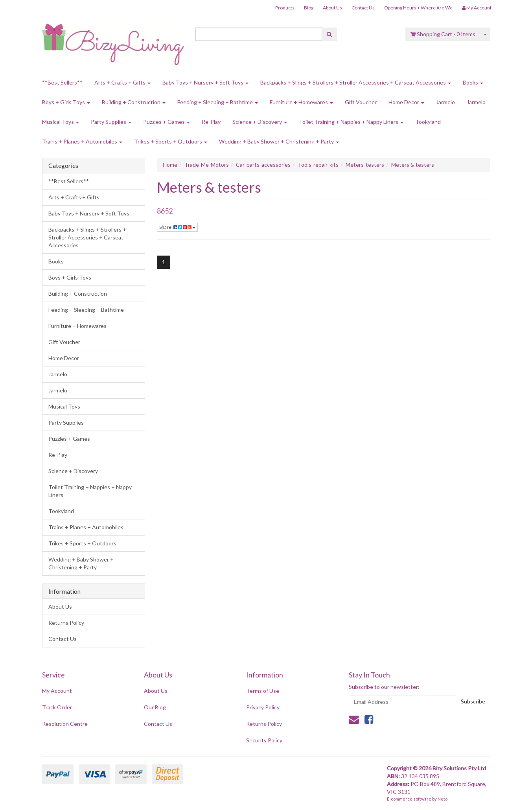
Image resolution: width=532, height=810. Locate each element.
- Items (443, 34)
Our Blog (155, 707)
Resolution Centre (65, 724)
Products (285, 8)
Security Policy (264, 740)
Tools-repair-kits (318, 165)
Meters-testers (365, 165)
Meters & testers (413, 165)
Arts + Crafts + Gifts (122, 82)
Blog (309, 8)
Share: (177, 227)
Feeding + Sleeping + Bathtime (218, 102)
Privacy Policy (263, 707)
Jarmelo (445, 102)
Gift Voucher (361, 102)
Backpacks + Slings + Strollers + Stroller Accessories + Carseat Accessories (356, 82)
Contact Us (363, 8)
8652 (165, 211)
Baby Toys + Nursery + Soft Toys (205, 82)
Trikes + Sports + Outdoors (171, 141)
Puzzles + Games (167, 122)
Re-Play (211, 122)
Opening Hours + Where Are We (418, 8)
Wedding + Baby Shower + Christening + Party (279, 141)
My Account (57, 691)
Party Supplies (111, 122)
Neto (443, 799)
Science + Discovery (260, 122)
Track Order (57, 707)
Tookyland (428, 122)
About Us (332, 8)
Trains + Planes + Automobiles (82, 141)
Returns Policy (66, 623)
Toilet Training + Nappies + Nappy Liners (351, 122)
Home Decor (406, 102)
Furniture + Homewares (301, 102)
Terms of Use (263, 691)
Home (170, 165)
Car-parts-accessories (263, 165)
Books (473, 82)
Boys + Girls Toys (66, 102)
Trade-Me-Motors (207, 165)
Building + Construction (134, 102)
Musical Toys (61, 122)
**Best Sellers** (62, 82)
